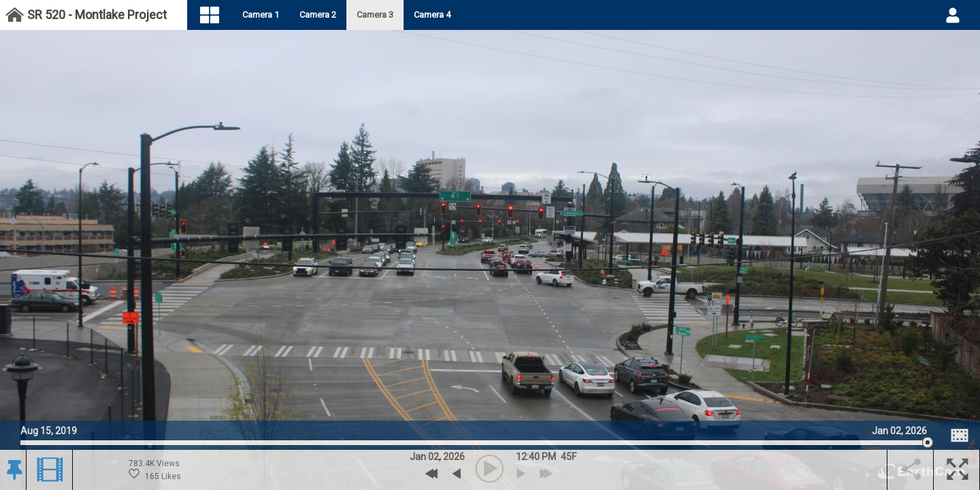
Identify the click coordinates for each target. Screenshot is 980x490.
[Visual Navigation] (220, 15)
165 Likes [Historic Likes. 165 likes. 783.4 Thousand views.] (155, 475)
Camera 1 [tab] (271, 15)
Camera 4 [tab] (442, 15)
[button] (13, 470)
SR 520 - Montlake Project (97, 15)
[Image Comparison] (960, 436)
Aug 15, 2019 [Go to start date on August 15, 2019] (49, 429)
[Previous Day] (432, 474)
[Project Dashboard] (14, 15)
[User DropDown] (953, 15)
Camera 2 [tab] (328, 15)
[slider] (474, 443)
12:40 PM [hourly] (536, 457)
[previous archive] (456, 474)
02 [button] (434, 457)
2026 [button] (454, 457)
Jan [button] (418, 457)
